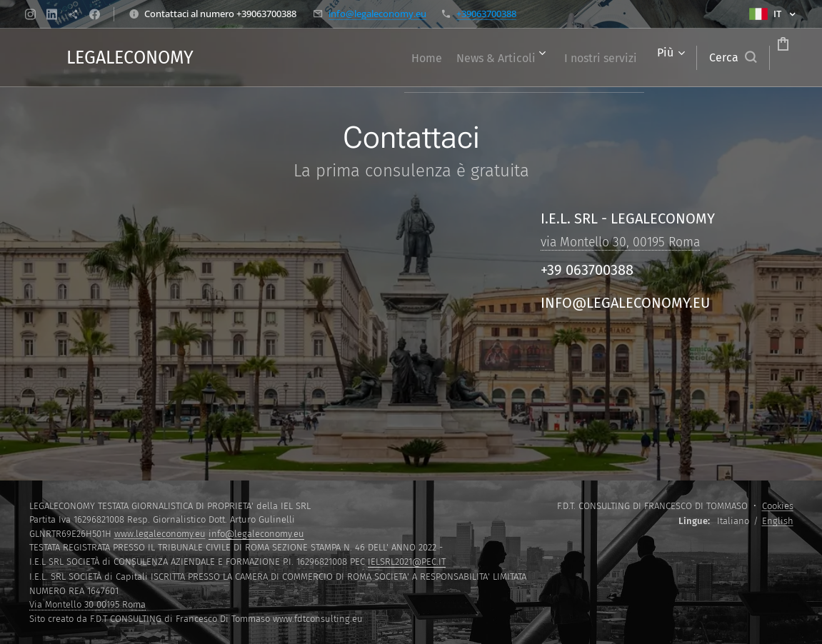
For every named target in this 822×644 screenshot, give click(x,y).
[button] (678, 58)
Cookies (778, 506)
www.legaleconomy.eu (160, 534)
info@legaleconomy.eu (377, 14)
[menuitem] (348, 58)
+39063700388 (486, 14)
